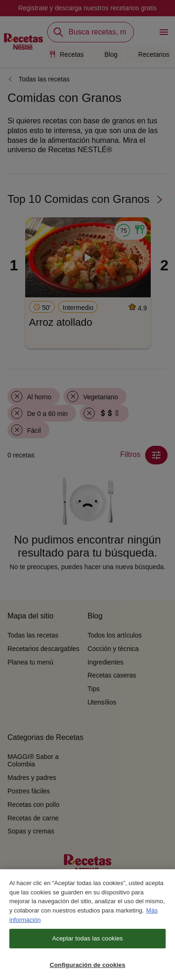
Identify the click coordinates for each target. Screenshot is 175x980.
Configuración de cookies (87, 969)
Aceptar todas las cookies (87, 942)
